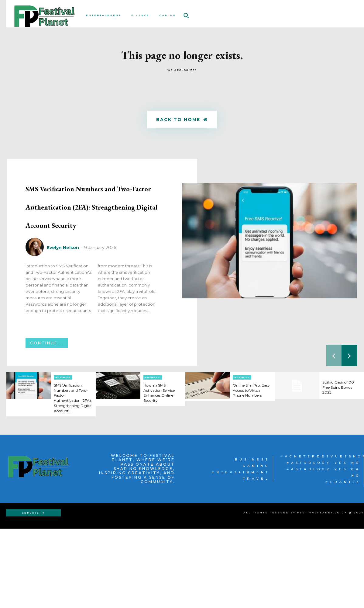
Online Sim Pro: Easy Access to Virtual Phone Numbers (249, 467)
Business (63, 452)
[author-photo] (36, 322)
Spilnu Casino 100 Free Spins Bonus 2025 (341, 462)
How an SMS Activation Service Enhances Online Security (162, 467)
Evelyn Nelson (63, 322)
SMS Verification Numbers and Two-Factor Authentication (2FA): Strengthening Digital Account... (72, 475)
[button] (186, 15)
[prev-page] (334, 430)
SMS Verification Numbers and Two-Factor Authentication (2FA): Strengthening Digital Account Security (93, 242)
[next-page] (349, 430)
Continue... (47, 417)
